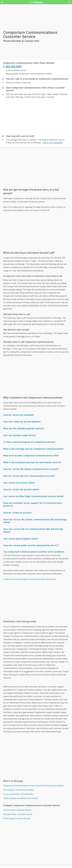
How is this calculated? (52, 143)
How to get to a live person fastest (18, 790)
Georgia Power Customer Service (18, 814)
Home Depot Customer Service (17, 818)
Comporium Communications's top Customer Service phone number (33, 786)
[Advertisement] (36, 116)
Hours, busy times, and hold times (18, 794)
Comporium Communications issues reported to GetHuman (30, 579)
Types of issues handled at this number (21, 798)
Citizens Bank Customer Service (17, 810)
